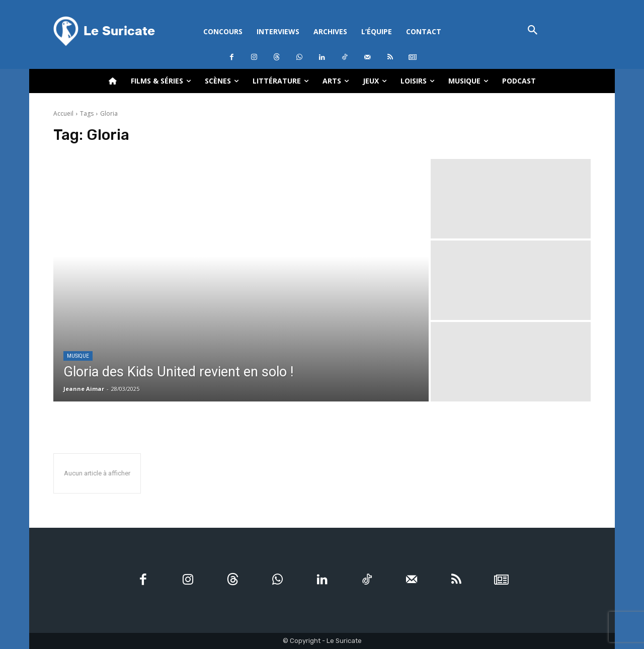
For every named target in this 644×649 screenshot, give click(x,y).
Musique (78, 356)
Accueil (63, 113)
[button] (533, 31)
